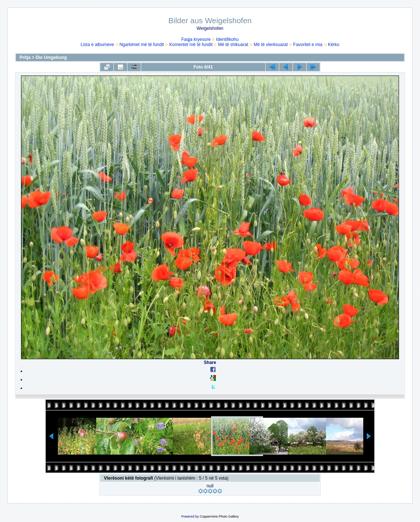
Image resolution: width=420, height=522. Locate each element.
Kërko (334, 45)
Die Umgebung (51, 57)
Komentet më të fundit (191, 45)
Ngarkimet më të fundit (142, 45)
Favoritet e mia (308, 45)
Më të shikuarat (233, 45)
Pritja (25, 57)
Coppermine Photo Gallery (219, 516)
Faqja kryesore (196, 39)
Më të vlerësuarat (271, 45)
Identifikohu (227, 39)
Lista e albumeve (97, 45)
